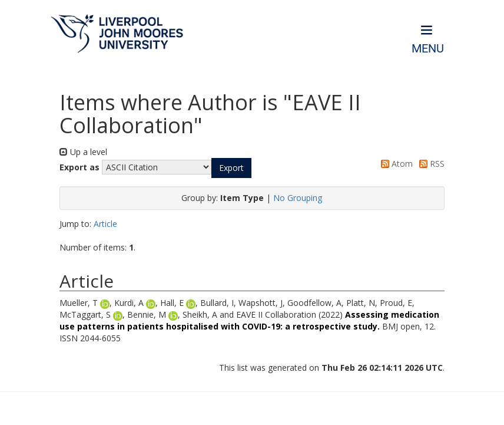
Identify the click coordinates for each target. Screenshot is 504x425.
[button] (231, 168)
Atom (395, 164)
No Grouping (298, 198)
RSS (430, 164)
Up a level (83, 152)
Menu (428, 49)
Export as (79, 167)
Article (105, 224)
